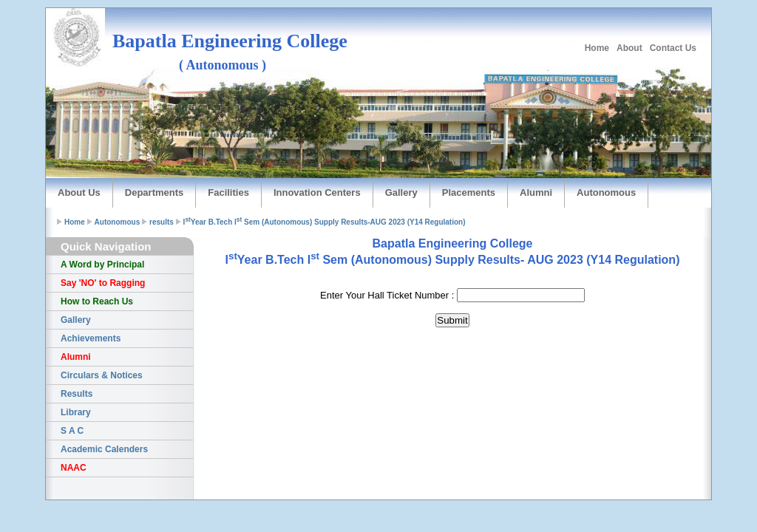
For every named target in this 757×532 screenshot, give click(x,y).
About (629, 48)
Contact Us (673, 48)
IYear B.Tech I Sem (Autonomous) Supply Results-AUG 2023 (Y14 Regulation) (325, 222)
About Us (79, 192)
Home (597, 48)
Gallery (401, 192)
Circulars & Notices (102, 375)
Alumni (536, 192)
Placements (469, 192)
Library (76, 412)
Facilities (228, 192)
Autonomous (606, 192)
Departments (154, 192)
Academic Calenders (104, 449)
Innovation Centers (317, 192)
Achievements (91, 338)
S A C (72, 431)
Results (77, 394)
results (162, 222)
